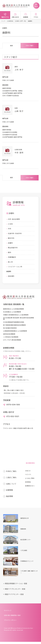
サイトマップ (8, 613)
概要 (11, 46)
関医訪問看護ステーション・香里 (17, 586)
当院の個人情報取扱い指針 (13, 617)
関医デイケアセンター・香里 (15, 596)
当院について (12, 486)
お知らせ (27, 473)
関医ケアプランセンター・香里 (16, 591)
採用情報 (27, 484)
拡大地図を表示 (30, 465)
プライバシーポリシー (11, 622)
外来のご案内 (12, 473)
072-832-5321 (13, 419)
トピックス (28, 477)
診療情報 (10, 492)
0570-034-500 (13, 407)
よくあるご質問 (29, 480)
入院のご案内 (12, 480)
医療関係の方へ (30, 488)
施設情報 (10, 498)
